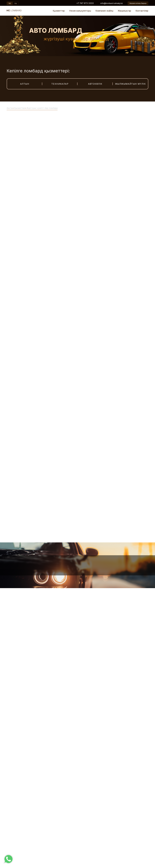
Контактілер (142, 11)
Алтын (25, 84)
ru (16, 3)
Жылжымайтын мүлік (130, 84)
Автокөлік (95, 84)
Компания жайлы (104, 11)
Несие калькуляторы (80, 11)
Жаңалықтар (124, 11)
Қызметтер (59, 11)
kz (10, 3)
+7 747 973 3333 (85, 3)
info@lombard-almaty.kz (112, 3)
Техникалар (60, 84)
